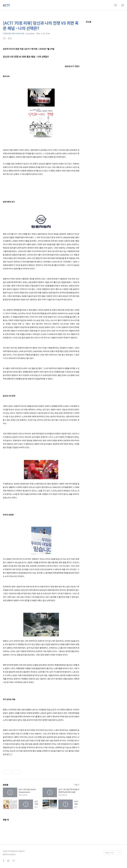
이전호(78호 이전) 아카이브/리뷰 (14, 34)
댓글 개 (6, 820)
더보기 (77, 785)
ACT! (6, 5)
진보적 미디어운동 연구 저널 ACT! (14, 851)
